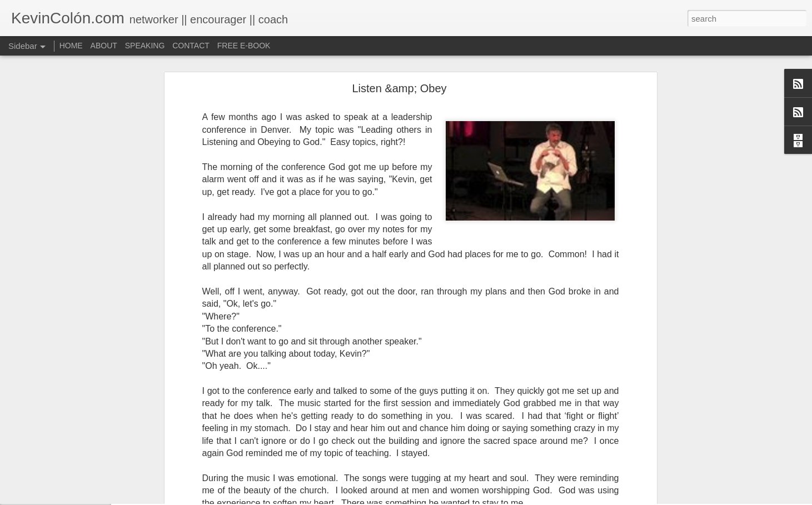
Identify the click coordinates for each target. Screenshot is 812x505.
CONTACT (191, 46)
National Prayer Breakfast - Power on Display (94, 493)
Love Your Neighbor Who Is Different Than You (96, 443)
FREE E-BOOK (244, 46)
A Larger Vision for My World (69, 468)
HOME (71, 46)
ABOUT (104, 46)
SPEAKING (145, 46)
